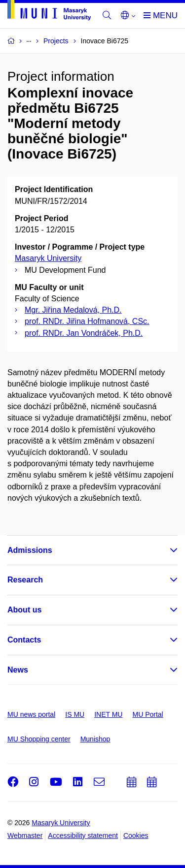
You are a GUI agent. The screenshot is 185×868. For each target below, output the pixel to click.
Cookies (136, 836)
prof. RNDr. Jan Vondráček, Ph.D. (84, 333)
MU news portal (31, 714)
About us (24, 610)
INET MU (108, 714)
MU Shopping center (39, 739)
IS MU (75, 714)
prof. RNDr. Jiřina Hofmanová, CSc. (87, 321)
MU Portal (148, 714)
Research (25, 580)
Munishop (95, 739)
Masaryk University (48, 258)
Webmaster (25, 836)
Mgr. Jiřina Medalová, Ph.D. (73, 310)
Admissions (30, 550)
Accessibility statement (83, 836)
